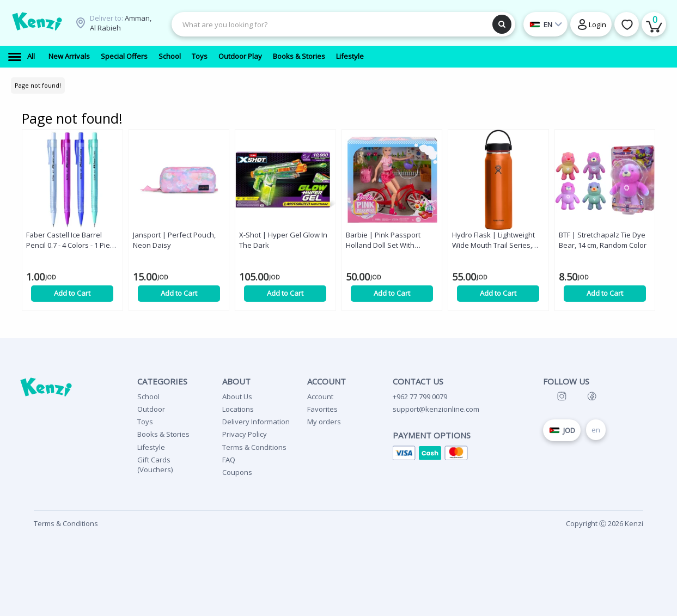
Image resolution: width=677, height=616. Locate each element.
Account (320, 397)
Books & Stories (163, 434)
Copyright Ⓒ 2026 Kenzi (605, 523)
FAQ (229, 460)
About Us (237, 397)
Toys (145, 422)
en (596, 430)
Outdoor (151, 409)
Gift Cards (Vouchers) (155, 465)
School (148, 397)
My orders (324, 422)
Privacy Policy (245, 434)
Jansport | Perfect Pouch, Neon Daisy (174, 240)
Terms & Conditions (254, 447)
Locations (238, 409)
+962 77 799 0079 (420, 397)
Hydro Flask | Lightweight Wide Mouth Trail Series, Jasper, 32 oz (493, 240)
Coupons (237, 472)
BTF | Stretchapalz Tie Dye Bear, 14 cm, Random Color (603, 240)
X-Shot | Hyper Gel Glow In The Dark (283, 240)
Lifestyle (151, 447)
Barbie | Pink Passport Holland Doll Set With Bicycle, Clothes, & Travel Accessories (386, 240)
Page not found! (38, 85)
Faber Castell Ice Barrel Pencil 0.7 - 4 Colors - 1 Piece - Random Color (72, 240)
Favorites (322, 409)
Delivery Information (256, 422)
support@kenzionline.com (436, 409)
